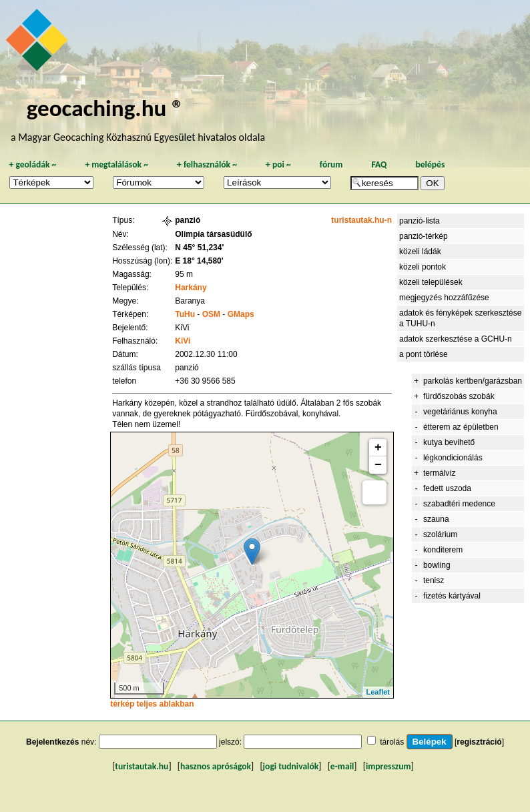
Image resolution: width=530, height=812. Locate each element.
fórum (331, 164)
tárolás (392, 742)
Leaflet (378, 692)
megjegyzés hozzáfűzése (444, 298)
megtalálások (116, 164)
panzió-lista (420, 221)
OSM (211, 314)
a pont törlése (424, 354)
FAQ (379, 164)
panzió (188, 220)
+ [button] (378, 448)
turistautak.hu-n (361, 220)
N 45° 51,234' (199, 248)
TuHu (185, 314)
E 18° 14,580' (199, 261)
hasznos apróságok (216, 766)
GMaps (241, 314)
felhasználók (207, 164)
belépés (430, 164)
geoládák (32, 164)
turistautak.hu (142, 766)
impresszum (388, 766)
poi (278, 164)
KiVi (183, 341)
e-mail (342, 766)
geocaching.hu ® (105, 108)
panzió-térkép (424, 236)
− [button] (378, 465)
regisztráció (479, 742)
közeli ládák (420, 252)
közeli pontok (423, 267)
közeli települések (431, 282)
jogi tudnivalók (291, 766)
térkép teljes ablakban (152, 704)
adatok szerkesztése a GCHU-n (456, 339)
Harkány (191, 288)
